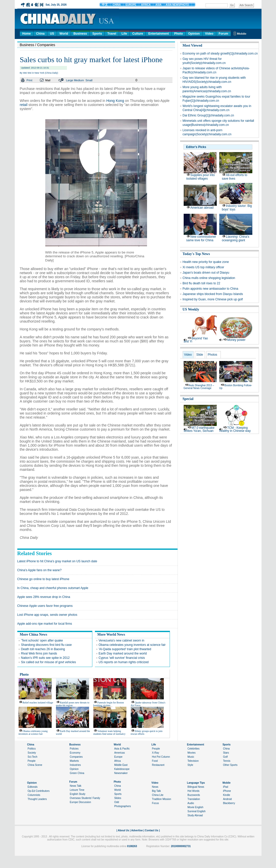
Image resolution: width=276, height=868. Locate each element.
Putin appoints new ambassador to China (210, 289)
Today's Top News (196, 254)
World (64, 34)
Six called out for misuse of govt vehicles (49, 662)
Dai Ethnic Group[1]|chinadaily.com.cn (208, 115)
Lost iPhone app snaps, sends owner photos (47, 615)
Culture (138, 34)
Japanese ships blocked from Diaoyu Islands (213, 294)
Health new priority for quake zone (206, 262)
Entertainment (159, 34)
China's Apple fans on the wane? (39, 570)
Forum (223, 34)
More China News (34, 635)
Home (27, 34)
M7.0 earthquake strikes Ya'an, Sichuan (199, 429)
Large (69, 80)
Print (29, 80)
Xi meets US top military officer (204, 267)
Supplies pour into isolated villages (200, 177)
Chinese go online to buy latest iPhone (43, 579)
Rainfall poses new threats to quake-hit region (73, 704)
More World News (111, 635)
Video (209, 34)
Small (89, 80)
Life (124, 34)
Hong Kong (115, 101)
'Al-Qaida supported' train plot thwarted (125, 649)
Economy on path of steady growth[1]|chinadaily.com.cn (220, 54)
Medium (79, 80)
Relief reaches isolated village (38, 703)
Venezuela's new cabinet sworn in (122, 640)
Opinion (194, 34)
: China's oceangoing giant (236, 238)
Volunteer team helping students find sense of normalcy (110, 732)
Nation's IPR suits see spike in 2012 (45, 658)
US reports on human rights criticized (124, 662)
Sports (97, 34)
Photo (179, 34)
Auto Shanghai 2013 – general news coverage (199, 387)
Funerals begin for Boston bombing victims (109, 704)
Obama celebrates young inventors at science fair (132, 645)
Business (80, 34)
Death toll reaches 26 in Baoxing (43, 649)
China (40, 34)
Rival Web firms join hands (39, 653)
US (52, 34)
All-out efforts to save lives (235, 177)
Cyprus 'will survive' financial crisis (122, 658)
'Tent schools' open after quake (42, 640)
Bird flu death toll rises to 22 (201, 283)
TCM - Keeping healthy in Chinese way (235, 429)
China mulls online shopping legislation (209, 278)
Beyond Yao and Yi (196, 340)
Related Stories (35, 553)
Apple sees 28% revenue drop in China (44, 597)
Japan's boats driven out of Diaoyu (206, 273)
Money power (236, 340)
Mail (48, 80)
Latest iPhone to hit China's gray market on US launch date (57, 561)
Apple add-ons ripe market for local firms (45, 624)
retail (24, 105)
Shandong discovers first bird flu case (46, 645)
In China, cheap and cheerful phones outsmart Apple (53, 588)
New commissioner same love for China (201, 238)
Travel (112, 34)
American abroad (202, 208)
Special (188, 399)
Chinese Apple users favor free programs (45, 606)
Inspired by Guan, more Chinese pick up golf (213, 299)
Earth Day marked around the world (123, 653)
